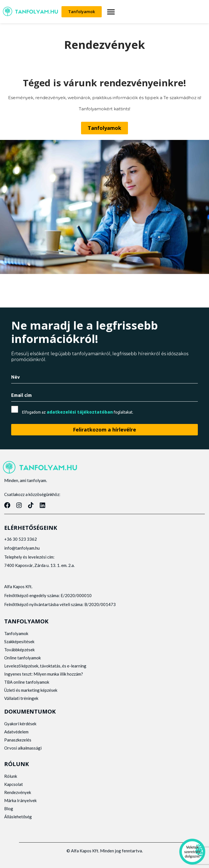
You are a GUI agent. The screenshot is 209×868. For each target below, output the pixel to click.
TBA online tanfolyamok (27, 682)
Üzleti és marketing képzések (31, 690)
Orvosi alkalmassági (23, 748)
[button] (111, 12)
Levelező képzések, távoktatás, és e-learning (45, 666)
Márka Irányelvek (20, 800)
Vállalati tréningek (21, 698)
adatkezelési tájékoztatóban (80, 412)
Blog (9, 809)
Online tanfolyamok (22, 658)
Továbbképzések (19, 650)
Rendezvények (18, 792)
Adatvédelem (16, 732)
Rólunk (11, 776)
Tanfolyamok (16, 633)
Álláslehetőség (18, 817)
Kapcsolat (14, 784)
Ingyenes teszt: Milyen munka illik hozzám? (44, 674)
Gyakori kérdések (20, 724)
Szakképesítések (19, 642)
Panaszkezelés (18, 740)
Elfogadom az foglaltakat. (78, 412)
